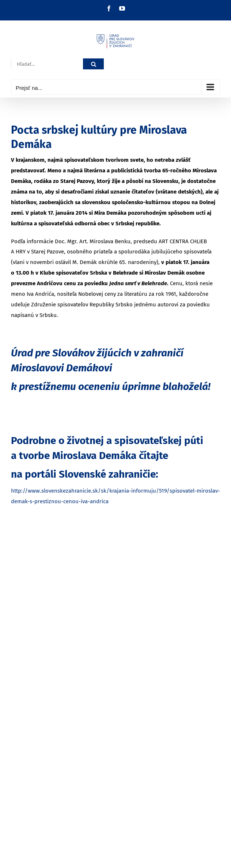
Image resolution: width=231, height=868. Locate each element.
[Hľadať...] (47, 64)
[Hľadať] (93, 64)
